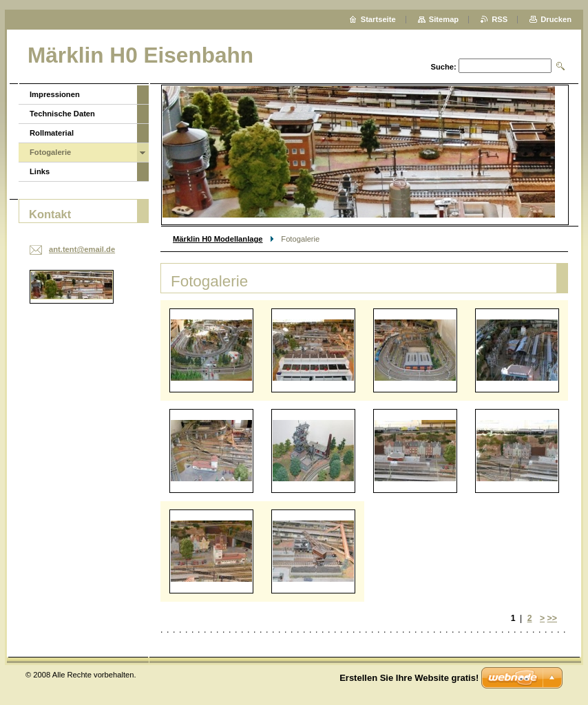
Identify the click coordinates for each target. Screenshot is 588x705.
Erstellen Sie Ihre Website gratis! (409, 678)
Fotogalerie (50, 152)
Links (40, 171)
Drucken (556, 19)
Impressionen (55, 94)
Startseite (378, 19)
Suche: (443, 67)
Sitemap (444, 19)
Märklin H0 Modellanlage (218, 239)
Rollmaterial (52, 133)
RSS (500, 19)
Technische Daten (62, 114)
